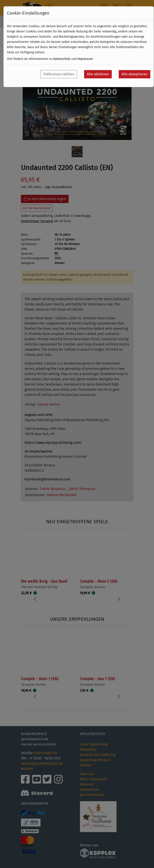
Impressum (85, 59)
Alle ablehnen (98, 74)
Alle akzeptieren (135, 74)
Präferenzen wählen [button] (59, 74)
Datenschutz (62, 59)
